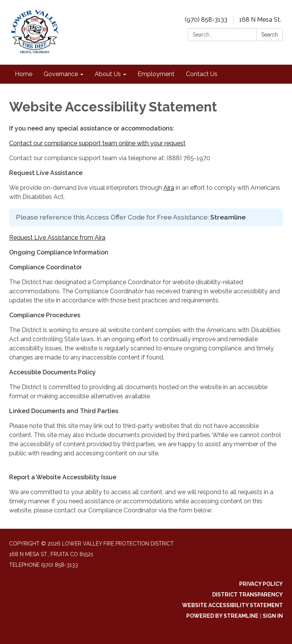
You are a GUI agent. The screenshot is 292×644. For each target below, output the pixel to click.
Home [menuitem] (24, 74)
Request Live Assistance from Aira (57, 238)
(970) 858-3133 (206, 20)
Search (270, 35)
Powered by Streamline (222, 616)
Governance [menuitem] (61, 74)
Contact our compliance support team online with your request (97, 143)
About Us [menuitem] (108, 74)
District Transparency (248, 595)
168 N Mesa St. (260, 20)
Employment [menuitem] (156, 74)
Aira (169, 188)
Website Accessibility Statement (232, 605)
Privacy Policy (261, 584)
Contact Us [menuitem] (202, 74)
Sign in (273, 616)
